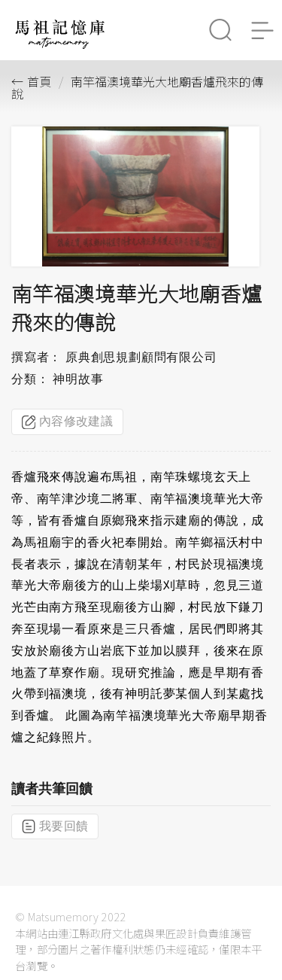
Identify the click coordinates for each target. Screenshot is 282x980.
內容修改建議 (67, 422)
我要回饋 (55, 826)
